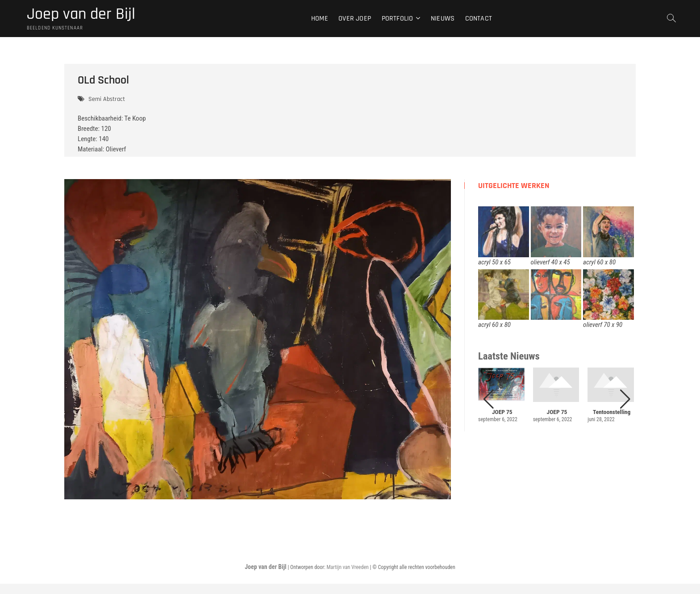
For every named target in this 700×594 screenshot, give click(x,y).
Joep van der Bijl (81, 14)
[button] (625, 399)
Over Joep (355, 19)
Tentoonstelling (612, 412)
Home (320, 19)
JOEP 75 (502, 412)
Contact (479, 19)
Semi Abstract (107, 99)
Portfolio (398, 19)
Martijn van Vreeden (347, 567)
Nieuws (443, 19)
